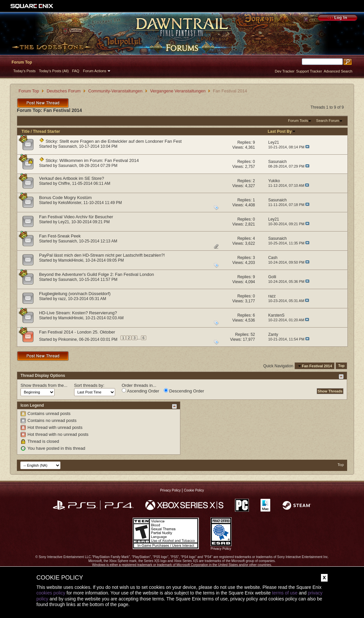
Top (341, 366)
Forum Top (22, 62)
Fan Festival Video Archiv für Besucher (76, 217)
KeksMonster (70, 203)
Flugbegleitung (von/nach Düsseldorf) (75, 294)
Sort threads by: (89, 385)
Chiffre (64, 183)
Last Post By (282, 131)
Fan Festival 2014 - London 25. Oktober (77, 332)
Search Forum (328, 121)
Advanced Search (338, 71)
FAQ (76, 71)
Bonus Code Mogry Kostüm (65, 198)
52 (253, 335)
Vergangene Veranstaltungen (178, 91)
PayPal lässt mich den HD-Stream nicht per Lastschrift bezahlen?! (102, 255)
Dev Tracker (285, 71)
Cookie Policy (194, 490)
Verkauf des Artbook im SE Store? (72, 178)
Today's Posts (24, 71)
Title (25, 131)
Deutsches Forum (64, 91)
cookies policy (51, 593)
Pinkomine (68, 339)
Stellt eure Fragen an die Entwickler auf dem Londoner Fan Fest (121, 141)
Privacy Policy (170, 490)
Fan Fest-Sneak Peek (60, 236)
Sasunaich (68, 146)
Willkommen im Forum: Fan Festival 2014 (99, 160)
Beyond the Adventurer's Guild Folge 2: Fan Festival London (96, 274)
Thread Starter (46, 131)
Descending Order (184, 391)
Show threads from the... (44, 385)
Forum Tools (298, 121)
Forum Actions (95, 71)
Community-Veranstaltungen (115, 91)
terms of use (285, 593)
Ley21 (64, 222)
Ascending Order (140, 391)
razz (62, 299)
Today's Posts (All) (54, 71)
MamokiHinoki (71, 260)
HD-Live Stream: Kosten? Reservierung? (78, 313)
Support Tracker (309, 71)
